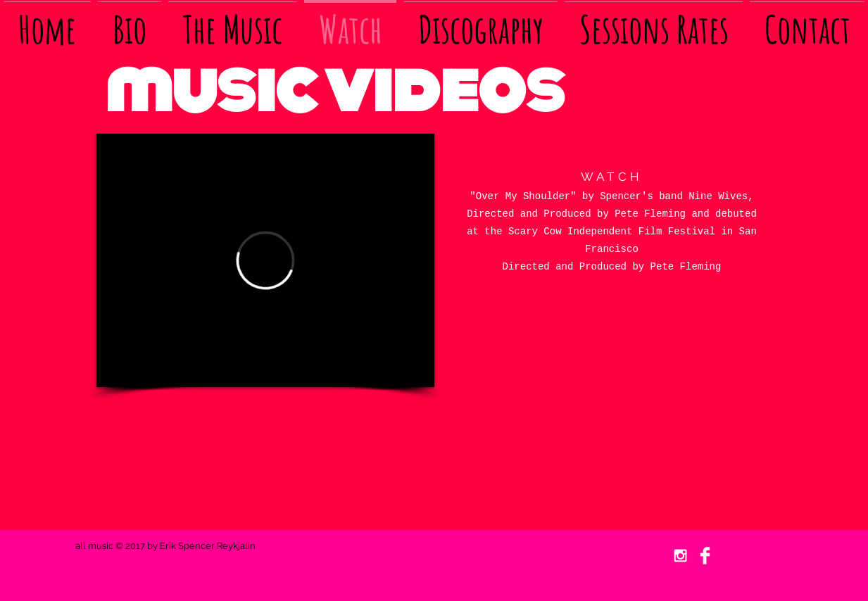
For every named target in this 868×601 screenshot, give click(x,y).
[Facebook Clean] (705, 556)
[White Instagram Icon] (680, 556)
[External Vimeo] (265, 260)
